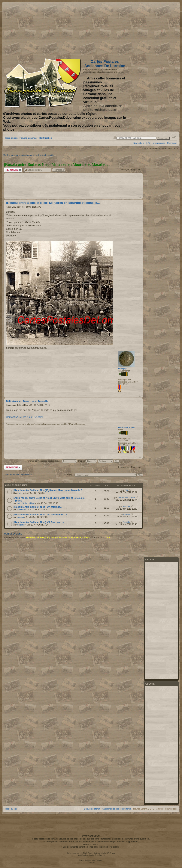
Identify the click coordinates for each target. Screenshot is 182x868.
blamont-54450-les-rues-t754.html (24, 417)
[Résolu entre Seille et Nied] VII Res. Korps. (39, 522)
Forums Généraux (28, 138)
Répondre (13, 170)
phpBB (83, 853)
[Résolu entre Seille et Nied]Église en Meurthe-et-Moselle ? (48, 490)
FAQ (148, 143)
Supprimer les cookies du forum (117, 809)
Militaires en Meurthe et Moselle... (28, 401)
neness (20, 517)
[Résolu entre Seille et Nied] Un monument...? (40, 515)
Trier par (87, 461)
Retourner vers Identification (19, 475)
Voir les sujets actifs (45, 155)
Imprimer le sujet (115, 137)
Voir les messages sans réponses (19, 155)
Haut (140, 197)
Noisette (21, 509)
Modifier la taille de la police (174, 137)
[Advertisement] (147, 29)
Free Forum (100, 855)
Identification (45, 138)
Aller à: (70, 475)
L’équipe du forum (92, 809)
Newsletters (139, 143)
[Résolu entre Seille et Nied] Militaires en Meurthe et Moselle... (53, 203)
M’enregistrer (159, 143)
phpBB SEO (91, 862)
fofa (20, 493)
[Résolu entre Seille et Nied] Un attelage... (38, 507)
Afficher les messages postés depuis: (52, 461)
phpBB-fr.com (97, 860)
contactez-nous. (91, 844)
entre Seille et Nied (20, 405)
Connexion (172, 143)
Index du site (11, 138)
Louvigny (16, 207)
